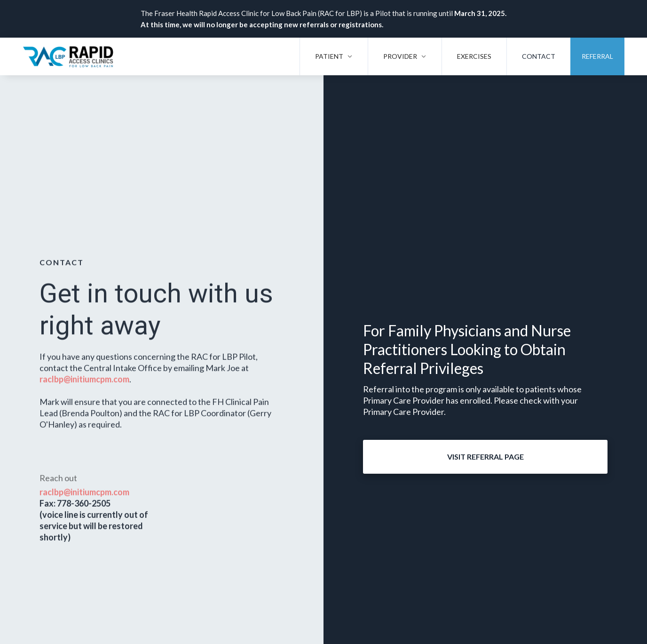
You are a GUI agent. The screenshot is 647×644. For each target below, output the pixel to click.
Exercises (474, 56)
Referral (597, 56)
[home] (68, 56)
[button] (334, 56)
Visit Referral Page (485, 457)
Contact (539, 56)
